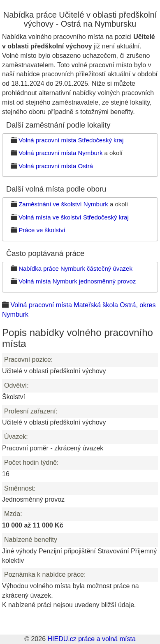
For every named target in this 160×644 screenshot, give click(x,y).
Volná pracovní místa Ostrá (56, 166)
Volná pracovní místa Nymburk (60, 153)
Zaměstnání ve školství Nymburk (63, 204)
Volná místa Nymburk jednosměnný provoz (77, 281)
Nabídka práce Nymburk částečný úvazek (75, 268)
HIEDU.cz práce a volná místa (91, 639)
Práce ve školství (42, 230)
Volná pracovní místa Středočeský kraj (71, 140)
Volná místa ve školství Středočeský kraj (74, 217)
